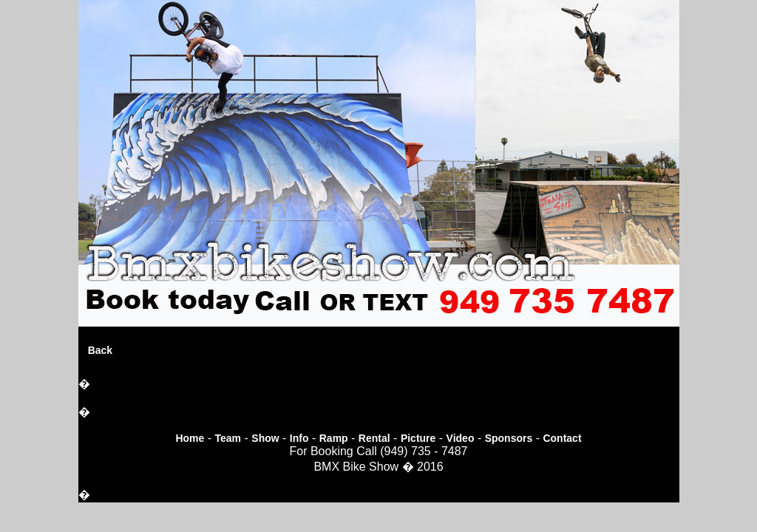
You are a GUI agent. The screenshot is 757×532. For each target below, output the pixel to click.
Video (461, 438)
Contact (562, 438)
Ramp (334, 438)
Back (100, 350)
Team (228, 438)
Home (190, 438)
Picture (418, 438)
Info (299, 438)
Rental (374, 438)
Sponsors (509, 438)
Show (265, 438)
